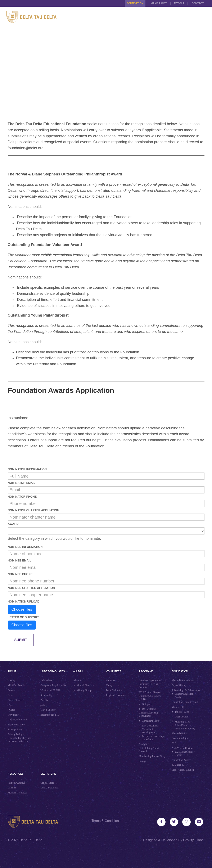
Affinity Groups (84, 690)
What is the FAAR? (50, 690)
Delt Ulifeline (149, 709)
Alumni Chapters (85, 685)
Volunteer (114, 671)
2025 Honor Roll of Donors (185, 753)
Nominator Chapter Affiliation (33, 510)
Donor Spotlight (180, 738)
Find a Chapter (15, 700)
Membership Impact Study (152, 756)
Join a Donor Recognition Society (185, 727)
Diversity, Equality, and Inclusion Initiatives (20, 740)
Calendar (12, 788)
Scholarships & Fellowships (186, 690)
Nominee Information (25, 547)
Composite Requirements (53, 685)
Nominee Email (20, 560)
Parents (44, 700)
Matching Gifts (182, 722)
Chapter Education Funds (184, 695)
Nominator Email (22, 483)
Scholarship (46, 695)
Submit (21, 640)
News (11, 695)
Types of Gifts (182, 712)
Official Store (47, 783)
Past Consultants (150, 726)
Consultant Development (149, 731)
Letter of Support (23, 617)
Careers (12, 690)
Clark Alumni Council (183, 770)
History (12, 680)
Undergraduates (53, 671)
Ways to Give (182, 717)
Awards (12, 710)
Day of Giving (179, 685)
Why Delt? (13, 715)
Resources (16, 774)
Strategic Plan (15, 729)
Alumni (78, 671)
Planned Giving (179, 733)
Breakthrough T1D (50, 715)
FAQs (11, 705)
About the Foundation (183, 680)
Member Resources (17, 793)
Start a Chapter (48, 710)
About (12, 671)
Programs (146, 671)
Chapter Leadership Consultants (149, 714)
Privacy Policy (15, 734)
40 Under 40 (178, 765)
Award (13, 524)
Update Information (18, 720)
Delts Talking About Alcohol (149, 750)
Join (42, 705)
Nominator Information (27, 469)
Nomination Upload (24, 601)
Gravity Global (194, 840)
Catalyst (110, 685)
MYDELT (179, 3)
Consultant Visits (150, 721)
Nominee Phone (20, 574)
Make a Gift (159, 3)
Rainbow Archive (17, 783)
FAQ (174, 743)
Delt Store (48, 774)
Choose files (22, 609)
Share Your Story (16, 725)
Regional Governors (116, 695)
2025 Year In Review (182, 748)
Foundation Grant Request (185, 702)
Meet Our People (16, 685)
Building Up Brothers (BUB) (150, 698)
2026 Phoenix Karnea (150, 692)
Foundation (135, 3)
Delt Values (46, 680)
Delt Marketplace (49, 788)
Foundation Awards (181, 760)
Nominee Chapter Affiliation (31, 588)
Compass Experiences (150, 680)
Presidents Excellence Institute (150, 686)
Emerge (143, 761)
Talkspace (147, 704)
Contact (198, 3)
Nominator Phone (22, 497)
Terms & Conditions (106, 821)
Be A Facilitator (114, 690)
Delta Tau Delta (31, 840)
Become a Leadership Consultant (153, 738)
